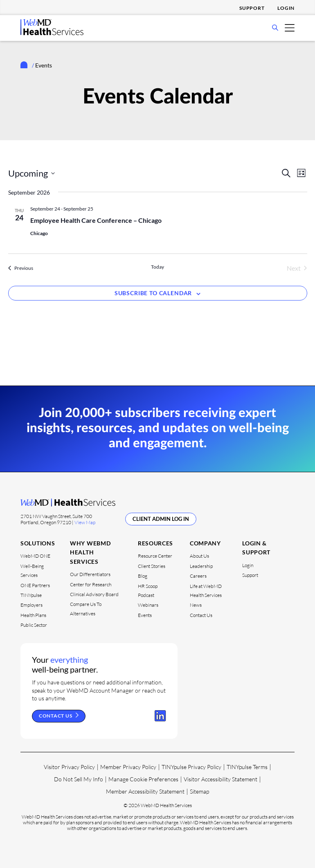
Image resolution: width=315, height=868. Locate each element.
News (196, 605)
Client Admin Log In (161, 519)
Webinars (148, 605)
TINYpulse (31, 595)
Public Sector (34, 625)
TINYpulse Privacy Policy (191, 766)
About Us (199, 556)
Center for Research (91, 584)
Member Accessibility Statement (145, 791)
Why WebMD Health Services (90, 552)
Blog (143, 576)
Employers (32, 605)
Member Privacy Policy (128, 766)
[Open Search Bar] (275, 28)
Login (286, 8)
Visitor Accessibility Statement (220, 779)
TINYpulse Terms (247, 766)
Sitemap (199, 791)
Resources (155, 543)
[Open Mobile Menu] (290, 27)
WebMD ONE (35, 556)
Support (252, 8)
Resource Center (155, 556)
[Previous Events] (21, 268)
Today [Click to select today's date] (157, 267)
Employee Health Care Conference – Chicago (96, 220)
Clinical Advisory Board (94, 594)
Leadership (201, 566)
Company (205, 543)
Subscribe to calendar (153, 293)
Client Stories (152, 566)
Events (145, 615)
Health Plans (33, 615)
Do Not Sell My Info (79, 779)
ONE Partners (35, 585)
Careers (198, 576)
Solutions (38, 543)
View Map (85, 522)
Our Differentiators (90, 574)
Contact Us (201, 615)
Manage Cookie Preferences (143, 779)
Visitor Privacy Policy (69, 766)
